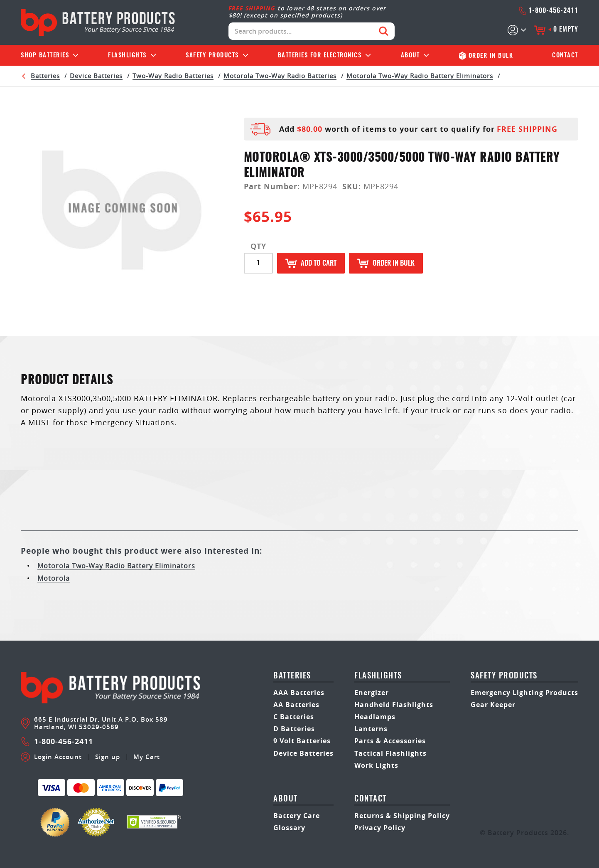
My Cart (147, 757)
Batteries (45, 56)
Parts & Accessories (390, 741)
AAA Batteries (299, 693)
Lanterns (371, 729)
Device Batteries (96, 76)
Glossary (289, 828)
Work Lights (376, 765)
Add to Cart (311, 263)
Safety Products (212, 55)
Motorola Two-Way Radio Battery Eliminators (420, 76)
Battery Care (297, 816)
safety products (504, 676)
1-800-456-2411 (548, 11)
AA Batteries (296, 705)
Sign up (108, 757)
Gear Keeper (493, 705)
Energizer (372, 693)
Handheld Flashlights (394, 705)
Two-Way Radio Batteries (173, 76)
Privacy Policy (380, 828)
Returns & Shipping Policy (402, 816)
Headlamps (375, 717)
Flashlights (127, 55)
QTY (258, 247)
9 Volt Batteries (302, 741)
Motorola (54, 578)
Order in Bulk (386, 263)
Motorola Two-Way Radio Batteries (280, 76)
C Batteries (294, 717)
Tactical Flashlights (390, 753)
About (410, 55)
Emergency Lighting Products (524, 693)
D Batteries (294, 729)
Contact (565, 55)
